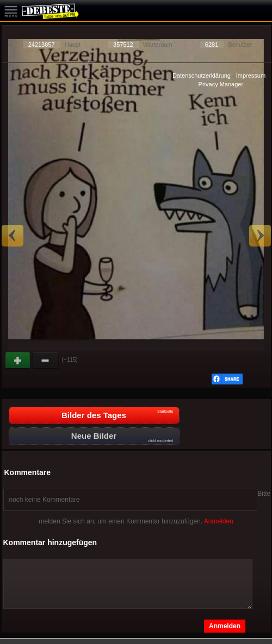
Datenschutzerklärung (202, 75)
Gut (18, 361)
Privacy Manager (221, 84)
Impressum (251, 75)
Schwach (46, 361)
